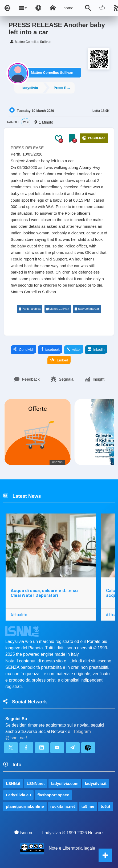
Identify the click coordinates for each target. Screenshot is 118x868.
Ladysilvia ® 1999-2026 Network (73, 833)
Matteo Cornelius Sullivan (52, 73)
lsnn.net (25, 833)
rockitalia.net (63, 806)
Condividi (23, 349)
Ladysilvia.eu (18, 795)
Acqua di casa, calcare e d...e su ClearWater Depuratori (44, 593)
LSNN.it (13, 783)
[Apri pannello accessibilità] (38, 8)
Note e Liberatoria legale (72, 848)
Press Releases (64, 88)
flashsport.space (53, 795)
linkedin (96, 349)
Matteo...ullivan (57, 309)
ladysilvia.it (96, 783)
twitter (74, 349)
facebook (50, 349)
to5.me (88, 806)
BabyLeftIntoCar (87, 309)
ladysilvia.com (65, 783)
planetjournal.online (25, 806)
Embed (59, 360)
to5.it (105, 806)
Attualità (19, 615)
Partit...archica (29, 309)
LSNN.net (36, 783)
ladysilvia (30, 88)
